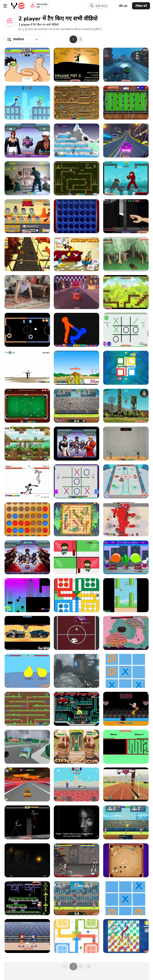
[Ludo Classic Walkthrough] (76, 595)
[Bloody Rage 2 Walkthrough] (27, 822)
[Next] (88, 966)
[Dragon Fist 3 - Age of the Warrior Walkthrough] (76, 65)
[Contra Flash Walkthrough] (27, 898)
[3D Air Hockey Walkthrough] (126, 481)
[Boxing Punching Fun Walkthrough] (27, 936)
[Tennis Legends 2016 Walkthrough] (126, 822)
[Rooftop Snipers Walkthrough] (76, 784)
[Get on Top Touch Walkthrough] (76, 330)
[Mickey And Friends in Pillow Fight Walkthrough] (76, 254)
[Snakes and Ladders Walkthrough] (76, 519)
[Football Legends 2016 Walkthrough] (76, 406)
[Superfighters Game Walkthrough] (76, 709)
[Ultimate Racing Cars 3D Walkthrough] (27, 747)
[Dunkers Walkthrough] (126, 709)
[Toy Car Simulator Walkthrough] (27, 254)
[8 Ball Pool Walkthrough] (27, 406)
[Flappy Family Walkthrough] (126, 595)
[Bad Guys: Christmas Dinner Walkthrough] (76, 557)
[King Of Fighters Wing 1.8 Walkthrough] (76, 444)
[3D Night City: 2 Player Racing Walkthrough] (126, 65)
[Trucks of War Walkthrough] (27, 633)
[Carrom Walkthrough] (126, 860)
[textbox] (23, 39)
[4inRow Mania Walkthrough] (76, 216)
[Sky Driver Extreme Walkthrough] (27, 784)
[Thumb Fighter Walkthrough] (27, 65)
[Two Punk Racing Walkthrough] (126, 141)
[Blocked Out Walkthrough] (27, 595)
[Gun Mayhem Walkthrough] (76, 141)
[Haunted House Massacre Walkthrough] (76, 822)
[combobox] (23, 39)
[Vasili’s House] (27, 860)
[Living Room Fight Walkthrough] (27, 178)
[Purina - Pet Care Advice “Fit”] (27, 292)
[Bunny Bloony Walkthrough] (126, 557)
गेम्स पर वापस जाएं (42, 6)
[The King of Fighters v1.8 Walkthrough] (27, 557)
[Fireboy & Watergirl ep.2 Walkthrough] (76, 103)
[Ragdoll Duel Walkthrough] (27, 216)
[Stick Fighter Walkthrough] (27, 481)
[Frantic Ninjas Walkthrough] (126, 178)
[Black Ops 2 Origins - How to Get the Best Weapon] (76, 671)
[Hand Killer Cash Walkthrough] (126, 216)
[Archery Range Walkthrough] (126, 784)
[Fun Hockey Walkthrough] (76, 633)
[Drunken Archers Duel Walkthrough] (27, 103)
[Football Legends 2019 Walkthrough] (76, 898)
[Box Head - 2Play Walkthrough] (126, 519)
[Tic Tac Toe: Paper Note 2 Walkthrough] (76, 481)
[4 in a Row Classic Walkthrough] (27, 519)
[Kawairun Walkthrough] (126, 254)
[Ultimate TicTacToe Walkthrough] (126, 671)
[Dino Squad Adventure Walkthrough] (27, 444)
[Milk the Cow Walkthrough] (76, 747)
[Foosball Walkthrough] (126, 103)
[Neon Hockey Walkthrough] (27, 330)
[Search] (91, 6)
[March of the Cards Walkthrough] (126, 633)
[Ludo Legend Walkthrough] (76, 936)
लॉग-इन (123, 6)
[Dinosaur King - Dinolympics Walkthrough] (76, 368)
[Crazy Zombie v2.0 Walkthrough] (76, 860)
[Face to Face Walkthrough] (126, 747)
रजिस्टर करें (141, 6)
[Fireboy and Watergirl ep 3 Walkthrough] (76, 178)
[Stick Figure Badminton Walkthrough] (126, 444)
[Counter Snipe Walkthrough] (126, 406)
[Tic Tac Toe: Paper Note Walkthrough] (126, 330)
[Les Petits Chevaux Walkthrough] (126, 368)
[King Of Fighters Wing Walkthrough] (27, 141)
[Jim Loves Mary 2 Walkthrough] (126, 292)
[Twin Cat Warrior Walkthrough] (27, 709)
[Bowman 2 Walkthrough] (27, 368)
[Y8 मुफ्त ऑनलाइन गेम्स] (18, 6)
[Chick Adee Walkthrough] (27, 671)
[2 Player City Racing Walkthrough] (76, 292)
